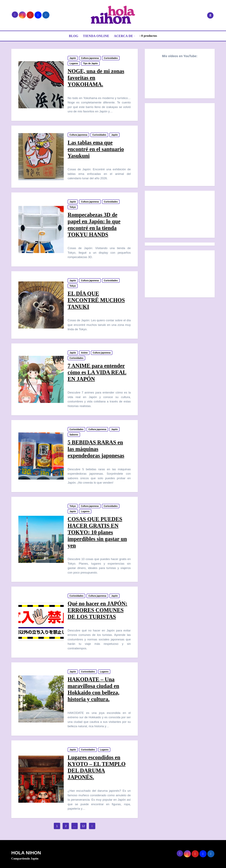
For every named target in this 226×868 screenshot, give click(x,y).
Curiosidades (111, 58)
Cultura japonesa (90, 58)
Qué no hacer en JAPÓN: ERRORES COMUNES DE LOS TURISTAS (97, 610)
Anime (84, 353)
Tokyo (73, 207)
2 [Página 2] (66, 826)
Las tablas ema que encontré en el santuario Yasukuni (96, 149)
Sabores (74, 435)
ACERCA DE (124, 36)
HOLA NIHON (26, 853)
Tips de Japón (90, 63)
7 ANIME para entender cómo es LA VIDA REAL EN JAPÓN (97, 372)
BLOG (74, 36)
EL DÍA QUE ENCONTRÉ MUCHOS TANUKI (96, 300)
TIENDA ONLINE (96, 36)
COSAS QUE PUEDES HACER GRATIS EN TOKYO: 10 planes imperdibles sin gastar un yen (97, 532)
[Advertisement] (180, 215)
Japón (73, 58)
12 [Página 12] (83, 826)
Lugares (74, 63)
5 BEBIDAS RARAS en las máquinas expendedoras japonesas (96, 449)
